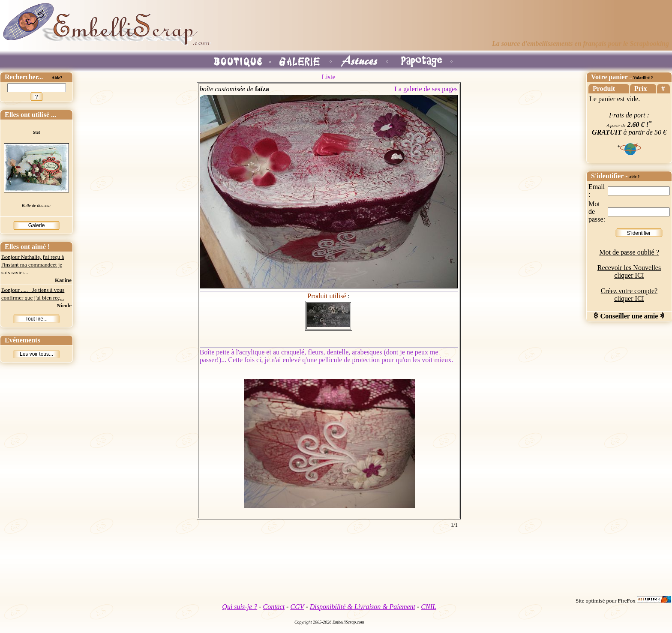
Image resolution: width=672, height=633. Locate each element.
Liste (329, 77)
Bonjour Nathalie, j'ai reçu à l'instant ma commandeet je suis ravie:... (33, 265)
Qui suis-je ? (240, 607)
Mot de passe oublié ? (629, 252)
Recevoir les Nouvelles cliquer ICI (629, 271)
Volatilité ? (643, 78)
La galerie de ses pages (426, 89)
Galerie (37, 225)
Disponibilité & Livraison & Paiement (363, 607)
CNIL (429, 607)
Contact (274, 607)
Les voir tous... (36, 354)
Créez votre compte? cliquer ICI (629, 295)
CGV (297, 607)
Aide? (57, 78)
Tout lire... (36, 319)
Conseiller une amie (629, 316)
